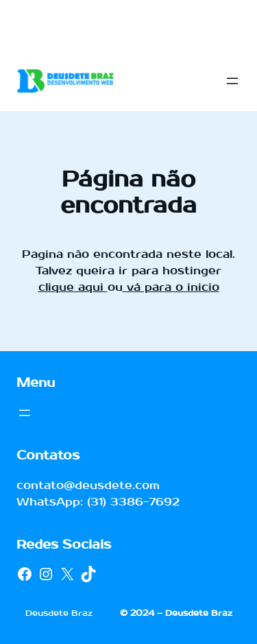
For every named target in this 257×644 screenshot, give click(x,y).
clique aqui (73, 287)
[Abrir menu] (232, 81)
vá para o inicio (171, 287)
